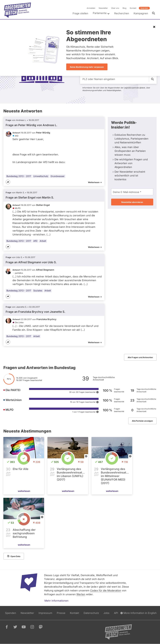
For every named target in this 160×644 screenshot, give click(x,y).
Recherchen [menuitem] (122, 13)
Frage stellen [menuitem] (80, 13)
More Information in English (139, 613)
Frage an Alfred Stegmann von (31, 262)
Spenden (144, 8)
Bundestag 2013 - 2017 (19, 176)
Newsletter (103, 8)
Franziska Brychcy (46, 319)
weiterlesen (24, 491)
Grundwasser (58, 176)
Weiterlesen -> (95, 182)
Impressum (45, 613)
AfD (35, 241)
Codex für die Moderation (106, 590)
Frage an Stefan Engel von (30, 198)
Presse (61, 613)
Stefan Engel (43, 205)
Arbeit (43, 241)
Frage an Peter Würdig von (31, 125)
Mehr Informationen (56, 601)
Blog (124, 8)
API (116, 613)
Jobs (106, 613)
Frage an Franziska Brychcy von (35, 312)
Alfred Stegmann (45, 270)
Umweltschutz (41, 176)
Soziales (38, 290)
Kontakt (133, 8)
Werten (81, 594)
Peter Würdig (43, 132)
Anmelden (91, 8)
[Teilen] (8, 182)
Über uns (115, 8)
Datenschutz (91, 613)
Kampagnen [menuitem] (141, 13)
